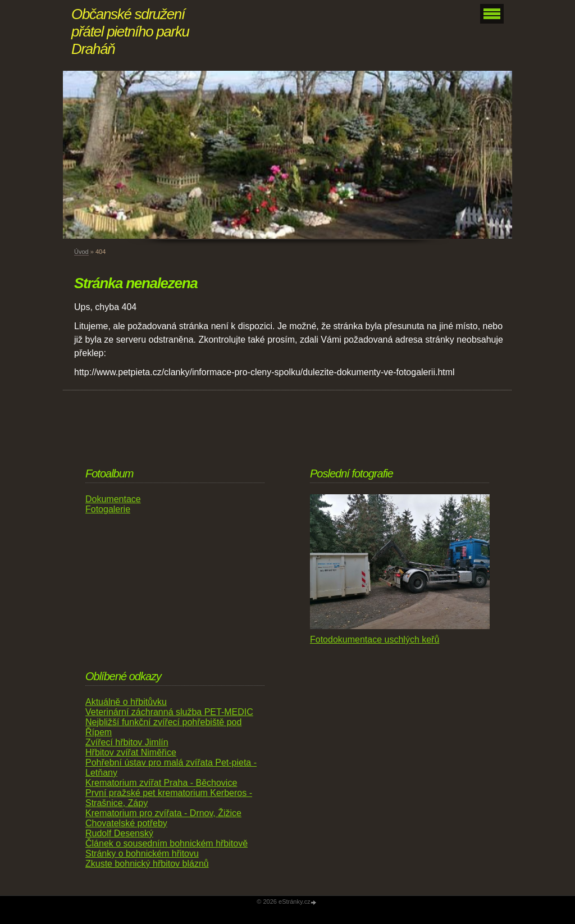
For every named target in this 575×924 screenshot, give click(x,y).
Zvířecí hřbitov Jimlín (127, 742)
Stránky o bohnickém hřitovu (142, 854)
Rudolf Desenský (119, 833)
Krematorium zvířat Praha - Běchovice (161, 783)
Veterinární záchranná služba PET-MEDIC (169, 712)
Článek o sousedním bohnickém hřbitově (166, 843)
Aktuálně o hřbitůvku (126, 702)
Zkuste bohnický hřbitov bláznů (147, 864)
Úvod (81, 252)
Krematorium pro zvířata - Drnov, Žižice (163, 813)
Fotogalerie (108, 509)
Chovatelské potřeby (126, 823)
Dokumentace (113, 499)
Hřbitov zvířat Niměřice (131, 752)
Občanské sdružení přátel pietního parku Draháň (130, 31)
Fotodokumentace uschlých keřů (375, 639)
